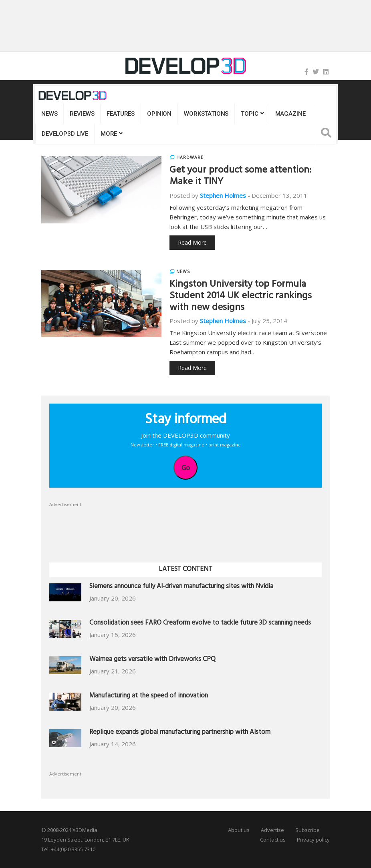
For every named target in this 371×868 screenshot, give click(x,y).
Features (121, 114)
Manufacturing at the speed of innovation (149, 696)
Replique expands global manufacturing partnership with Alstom (180, 733)
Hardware (190, 157)
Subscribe (307, 830)
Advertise (272, 830)
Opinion (159, 114)
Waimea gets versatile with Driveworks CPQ (152, 660)
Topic (249, 114)
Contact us (273, 840)
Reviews (82, 114)
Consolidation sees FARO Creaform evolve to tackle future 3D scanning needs (200, 624)
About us (239, 830)
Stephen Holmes (223, 195)
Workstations (206, 114)
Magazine (290, 114)
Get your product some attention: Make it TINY (240, 177)
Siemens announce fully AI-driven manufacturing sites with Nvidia (181, 587)
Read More (192, 242)
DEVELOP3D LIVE (65, 134)
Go (186, 468)
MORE (109, 134)
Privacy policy (313, 840)
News (49, 114)
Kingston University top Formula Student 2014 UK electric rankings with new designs (241, 297)
